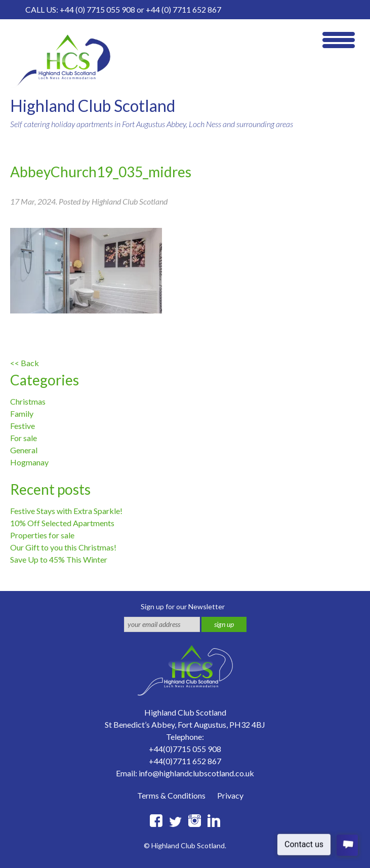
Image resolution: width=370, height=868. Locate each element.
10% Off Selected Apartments (62, 523)
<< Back (25, 363)
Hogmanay (29, 462)
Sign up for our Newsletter (183, 606)
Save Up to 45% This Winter (59, 559)
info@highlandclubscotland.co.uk (196, 773)
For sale (24, 438)
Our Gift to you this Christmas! (63, 547)
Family (22, 413)
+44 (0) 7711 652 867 (183, 9)
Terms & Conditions (171, 795)
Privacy (230, 795)
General (24, 450)
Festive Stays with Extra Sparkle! (66, 511)
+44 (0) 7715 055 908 (97, 9)
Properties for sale (42, 535)
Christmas (28, 401)
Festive (23, 426)
